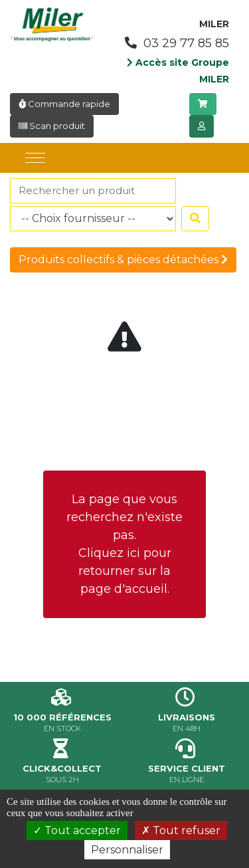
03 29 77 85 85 (177, 43)
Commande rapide (64, 104)
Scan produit (52, 126)
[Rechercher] (93, 191)
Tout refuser (181, 830)
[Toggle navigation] (35, 158)
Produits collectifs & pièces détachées (123, 260)
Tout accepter (77, 830)
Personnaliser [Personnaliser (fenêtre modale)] (127, 850)
